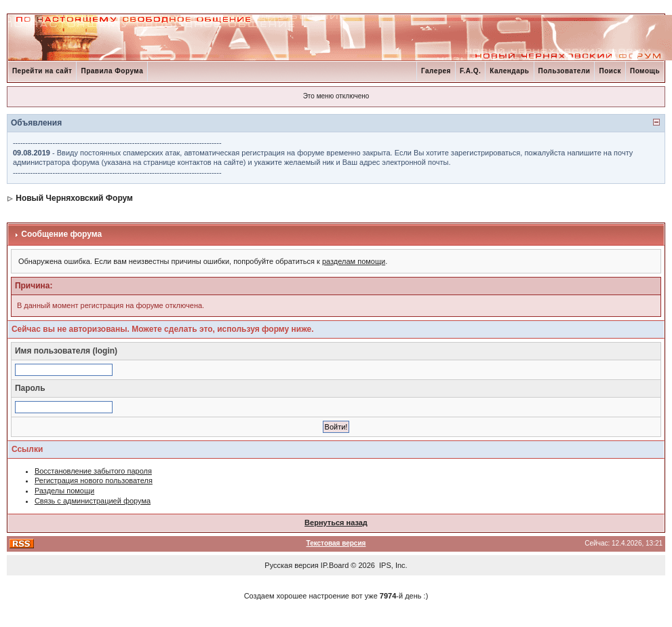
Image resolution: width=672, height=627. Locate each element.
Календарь (509, 71)
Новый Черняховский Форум (74, 198)
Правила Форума (112, 71)
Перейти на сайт (42, 71)
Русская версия (291, 565)
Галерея (436, 71)
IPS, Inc (392, 565)
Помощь (645, 71)
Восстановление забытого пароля (93, 471)
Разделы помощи (64, 491)
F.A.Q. (470, 71)
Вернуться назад (336, 522)
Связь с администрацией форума (93, 501)
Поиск (610, 71)
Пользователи (565, 71)
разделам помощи (354, 261)
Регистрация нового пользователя (94, 480)
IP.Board (335, 565)
